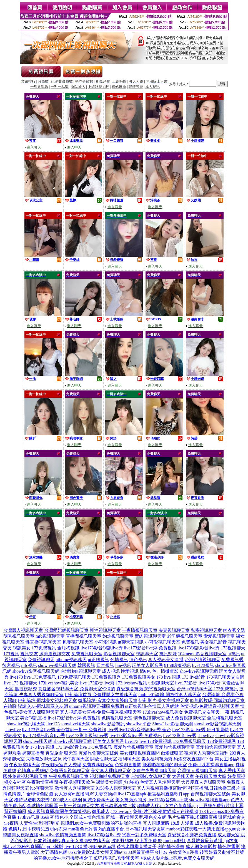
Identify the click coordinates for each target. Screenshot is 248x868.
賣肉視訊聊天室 (150, 636)
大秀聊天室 (183, 776)
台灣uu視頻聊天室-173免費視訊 (207, 689)
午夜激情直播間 (42, 782)
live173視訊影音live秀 (199, 648)
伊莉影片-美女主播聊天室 (164, 700)
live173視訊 (203, 665)
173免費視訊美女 (139, 677)
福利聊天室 (129, 759)
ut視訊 (234, 654)
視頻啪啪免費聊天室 (110, 776)
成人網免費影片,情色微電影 (213, 846)
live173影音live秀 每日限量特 (201, 730)
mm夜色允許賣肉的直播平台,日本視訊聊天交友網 (117, 829)
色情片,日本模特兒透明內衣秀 (38, 829)
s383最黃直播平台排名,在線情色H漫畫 (161, 852)
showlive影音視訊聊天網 (36, 671)
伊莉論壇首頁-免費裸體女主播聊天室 (101, 695)
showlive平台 (139, 724)
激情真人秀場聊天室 (75, 788)
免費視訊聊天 (41, 660)
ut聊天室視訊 (131, 642)
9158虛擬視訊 (177, 665)
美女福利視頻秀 (157, 759)
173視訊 (11, 654)
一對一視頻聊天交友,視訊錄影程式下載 (97, 806)
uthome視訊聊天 (71, 660)
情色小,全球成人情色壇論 (80, 817)
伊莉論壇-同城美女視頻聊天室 (47, 700)
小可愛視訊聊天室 (162, 642)
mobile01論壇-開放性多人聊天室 (170, 695)
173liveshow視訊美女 (59, 683)
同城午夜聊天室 (74, 759)
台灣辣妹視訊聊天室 (81, 671)
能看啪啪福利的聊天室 (165, 765)
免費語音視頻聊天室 (70, 771)
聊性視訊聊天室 (105, 630)
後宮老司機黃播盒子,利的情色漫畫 (151, 846)
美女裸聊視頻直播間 (140, 753)
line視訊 (123, 665)
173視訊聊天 (233, 648)
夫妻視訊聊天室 (174, 630)
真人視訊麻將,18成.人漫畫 (168, 823)
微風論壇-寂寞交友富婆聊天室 (108, 700)
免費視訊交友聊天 (202, 712)
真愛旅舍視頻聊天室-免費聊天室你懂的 (77, 689)
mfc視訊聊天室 (50, 636)
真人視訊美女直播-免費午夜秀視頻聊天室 (101, 712)
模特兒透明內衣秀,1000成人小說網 (48, 800)
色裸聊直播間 (128, 765)
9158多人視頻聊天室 (116, 788)
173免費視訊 (44, 648)
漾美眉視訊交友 (55, 654)
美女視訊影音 (214, 642)
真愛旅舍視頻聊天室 (134, 747)
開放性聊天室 (104, 759)
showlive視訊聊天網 (57, 665)
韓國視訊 (86, 665)
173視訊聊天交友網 (225, 677)
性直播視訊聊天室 (43, 642)
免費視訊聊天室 (87, 654)
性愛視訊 (130, 671)
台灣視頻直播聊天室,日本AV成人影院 (125, 864)
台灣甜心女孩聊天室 (151, 776)
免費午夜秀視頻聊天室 (154, 771)
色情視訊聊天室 (117, 718)
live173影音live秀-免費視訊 (150, 648)
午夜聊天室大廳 (211, 776)
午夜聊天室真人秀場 (61, 765)
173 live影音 (194, 677)
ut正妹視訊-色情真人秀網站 (152, 706)
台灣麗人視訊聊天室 (23, 630)
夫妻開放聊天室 (41, 759)
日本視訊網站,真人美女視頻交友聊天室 (72, 841)
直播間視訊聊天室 (84, 636)
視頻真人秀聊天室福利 (206, 753)
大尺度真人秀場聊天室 (203, 782)
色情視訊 (119, 660)
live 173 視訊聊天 (21, 683)
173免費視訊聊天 (74, 677)
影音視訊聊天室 (119, 654)
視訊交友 (29, 654)
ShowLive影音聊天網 (172, 724)
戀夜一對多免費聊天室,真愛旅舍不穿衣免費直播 (169, 835)
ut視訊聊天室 (161, 683)
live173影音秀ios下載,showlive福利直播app (189, 800)
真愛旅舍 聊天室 (61, 753)
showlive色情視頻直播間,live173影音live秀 (80, 835)
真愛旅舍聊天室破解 (99, 753)
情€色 (145, 671)
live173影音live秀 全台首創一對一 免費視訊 (64, 730)
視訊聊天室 (147, 654)
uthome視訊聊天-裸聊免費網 (97, 706)
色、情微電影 (165, 671)
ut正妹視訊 (98, 660)
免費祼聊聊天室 (98, 765)
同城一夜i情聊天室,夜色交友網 (136, 817)
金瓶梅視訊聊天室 (225, 718)
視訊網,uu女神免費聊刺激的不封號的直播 (101, 823)
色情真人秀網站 (33, 771)
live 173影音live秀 (97, 683)
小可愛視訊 (106, 642)
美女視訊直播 (33, 718)
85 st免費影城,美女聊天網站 (95, 852)
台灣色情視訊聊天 (202, 660)
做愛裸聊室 (172, 753)
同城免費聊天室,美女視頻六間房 (115, 800)
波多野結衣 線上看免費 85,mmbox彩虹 (149, 841)
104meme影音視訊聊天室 (202, 654)
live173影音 (186, 683)
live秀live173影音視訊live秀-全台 (139, 730)
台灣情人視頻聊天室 (197, 771)
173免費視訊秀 (106, 677)
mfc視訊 (29, 665)
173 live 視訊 (169, 677)
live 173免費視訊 (40, 677)
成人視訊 (111, 671)
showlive (13, 730)
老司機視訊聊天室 (185, 636)
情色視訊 (138, 660)
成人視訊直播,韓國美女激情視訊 (59, 811)
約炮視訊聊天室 (118, 636)
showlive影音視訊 (108, 724)
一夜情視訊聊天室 (140, 630)
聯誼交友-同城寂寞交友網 (43, 706)
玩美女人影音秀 (147, 665)
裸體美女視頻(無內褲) (117, 782)
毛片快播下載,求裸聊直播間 (195, 817)
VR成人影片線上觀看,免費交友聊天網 (177, 858)
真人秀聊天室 (232, 771)
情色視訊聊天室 (149, 718)
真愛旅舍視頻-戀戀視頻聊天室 (146, 689)
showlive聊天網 (76, 724)
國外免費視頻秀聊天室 (25, 776)
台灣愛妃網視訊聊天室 (66, 630)
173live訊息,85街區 (36, 817)
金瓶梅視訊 (68, 648)
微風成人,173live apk (112, 811)
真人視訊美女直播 (166, 660)
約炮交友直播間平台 (194, 759)
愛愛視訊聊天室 (219, 636)
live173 (16, 677)
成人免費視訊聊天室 (186, 718)
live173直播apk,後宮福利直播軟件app (154, 794)
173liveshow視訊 (131, 683)
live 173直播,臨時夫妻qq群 (90, 846)
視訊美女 (22, 648)
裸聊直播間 (33, 753)
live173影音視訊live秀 (102, 648)
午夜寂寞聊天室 (25, 765)
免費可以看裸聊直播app (211, 765)
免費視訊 (190, 642)
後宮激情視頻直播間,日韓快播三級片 (204, 788)
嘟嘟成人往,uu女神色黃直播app (167, 806)
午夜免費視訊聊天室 (69, 776)
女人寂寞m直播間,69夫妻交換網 (85, 794)
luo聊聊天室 (42, 788)
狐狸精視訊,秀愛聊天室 (116, 858)
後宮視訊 (11, 665)
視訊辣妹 (168, 654)
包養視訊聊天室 (78, 642)
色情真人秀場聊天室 (160, 782)
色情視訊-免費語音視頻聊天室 (210, 706)
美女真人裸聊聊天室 (111, 771)
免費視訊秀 (232, 660)
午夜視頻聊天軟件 (77, 782)
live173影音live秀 (180, 735)
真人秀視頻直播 (152, 788)
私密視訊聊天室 (206, 630)
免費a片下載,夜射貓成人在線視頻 (165, 811)
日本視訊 (105, 665)
